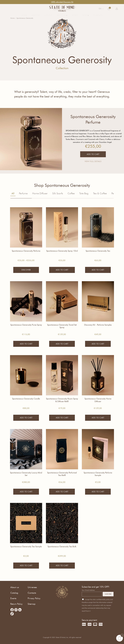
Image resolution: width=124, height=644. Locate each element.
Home (24, 15)
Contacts (98, 15)
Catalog (48, 15)
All (13, 193)
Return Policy (16, 604)
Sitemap (32, 604)
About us (61, 15)
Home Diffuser (40, 193)
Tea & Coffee (100, 193)
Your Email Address (88, 590)
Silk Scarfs (58, 193)
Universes (36, 15)
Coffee (71, 193)
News (85, 15)
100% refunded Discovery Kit (62, 2)
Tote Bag (84, 193)
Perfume (23, 193)
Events (75, 15)
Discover (26, 270)
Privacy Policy (34, 598)
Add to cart (62, 270)
